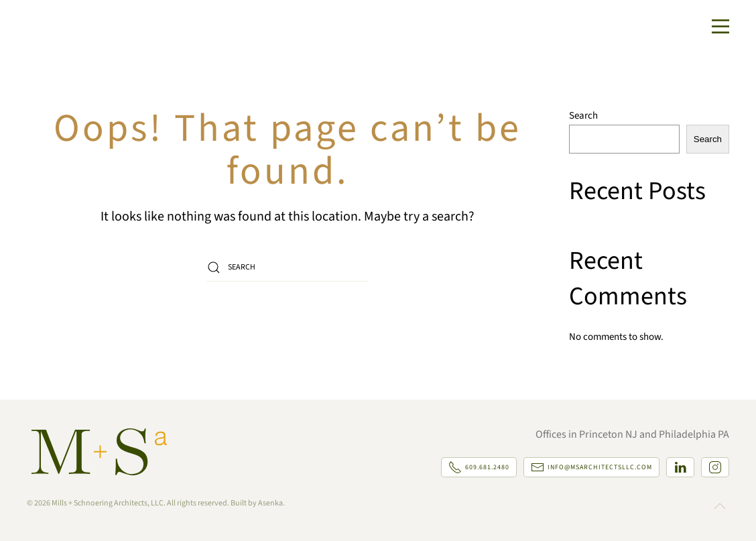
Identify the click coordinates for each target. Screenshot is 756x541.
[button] (720, 27)
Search (583, 116)
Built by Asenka (257, 503)
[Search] (288, 267)
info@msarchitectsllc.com (591, 467)
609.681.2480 (479, 467)
